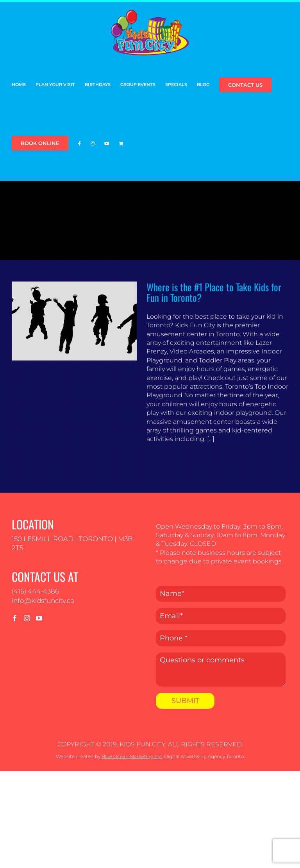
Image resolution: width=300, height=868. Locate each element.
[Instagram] (27, 618)
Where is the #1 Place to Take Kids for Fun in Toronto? (214, 292)
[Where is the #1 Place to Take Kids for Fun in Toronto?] (74, 321)
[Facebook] (15, 618)
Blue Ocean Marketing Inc (132, 756)
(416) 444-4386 (35, 591)
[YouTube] (39, 618)
